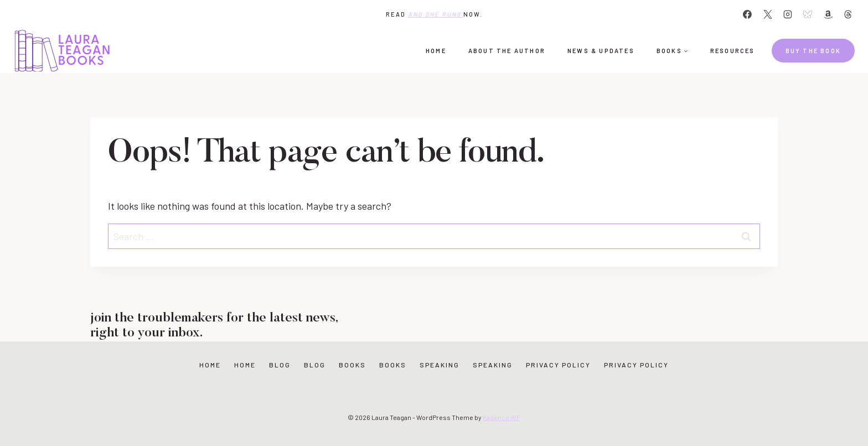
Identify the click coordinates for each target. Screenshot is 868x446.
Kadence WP (502, 417)
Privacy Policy (558, 365)
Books (352, 365)
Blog (280, 365)
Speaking (440, 365)
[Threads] (848, 14)
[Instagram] (788, 14)
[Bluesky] (808, 14)
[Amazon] (828, 14)
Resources (733, 51)
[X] (768, 14)
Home (436, 51)
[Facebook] (747, 14)
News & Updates (601, 51)
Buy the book (813, 51)
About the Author (507, 51)
